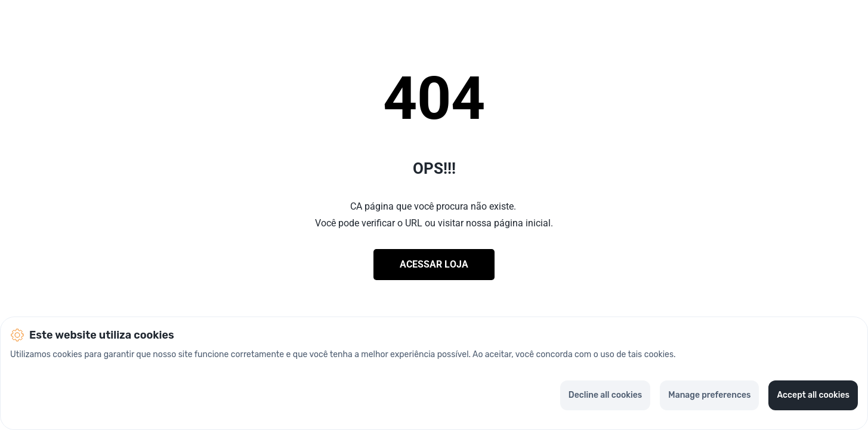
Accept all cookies (813, 395)
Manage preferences (709, 395)
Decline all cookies (605, 395)
